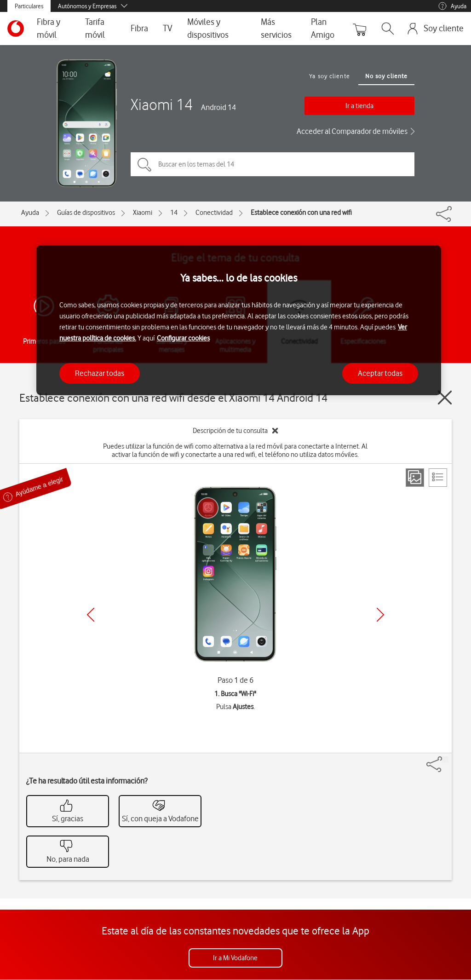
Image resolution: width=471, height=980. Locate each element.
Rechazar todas (100, 373)
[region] (239, 320)
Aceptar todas (380, 373)
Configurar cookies (183, 338)
